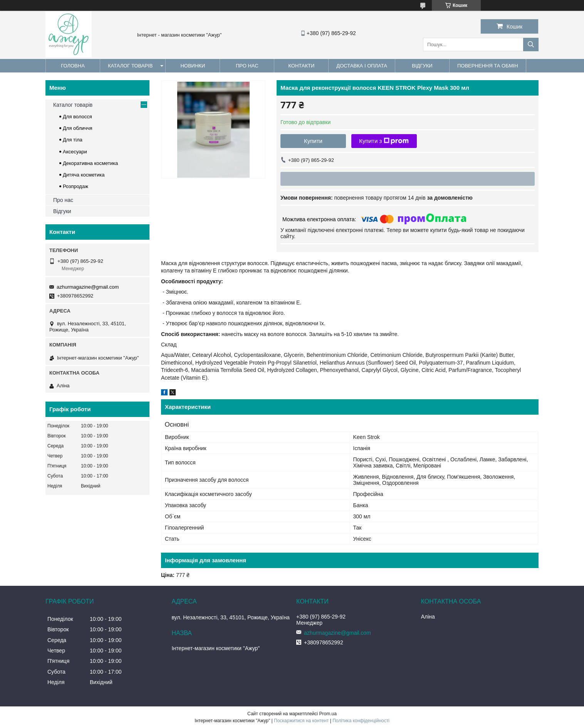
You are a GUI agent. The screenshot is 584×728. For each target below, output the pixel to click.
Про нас (247, 66)
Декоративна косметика (90, 163)
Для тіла (73, 140)
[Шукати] (531, 45)
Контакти (301, 66)
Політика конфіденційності (361, 721)
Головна (73, 66)
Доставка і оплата (362, 66)
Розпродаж (76, 186)
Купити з (384, 141)
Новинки (193, 66)
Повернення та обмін (488, 66)
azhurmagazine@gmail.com (88, 287)
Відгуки (422, 66)
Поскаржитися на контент (301, 721)
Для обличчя (78, 128)
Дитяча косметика (84, 175)
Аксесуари (75, 152)
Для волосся (77, 117)
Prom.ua (328, 714)
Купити (313, 141)
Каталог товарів (130, 66)
